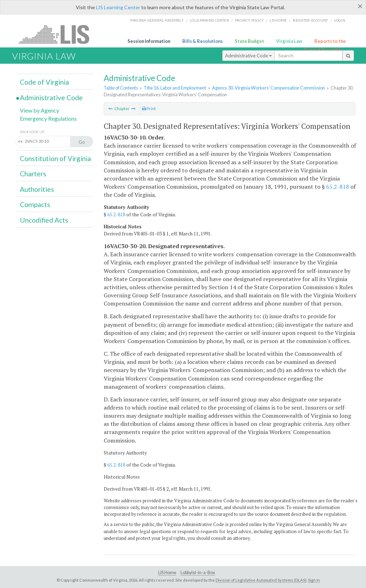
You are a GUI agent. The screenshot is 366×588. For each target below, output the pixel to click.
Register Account (310, 20)
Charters (33, 174)
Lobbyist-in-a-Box (198, 573)
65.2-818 (338, 187)
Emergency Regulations (48, 118)
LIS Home (167, 573)
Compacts (35, 204)
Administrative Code (248, 56)
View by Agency (39, 110)
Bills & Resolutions (202, 41)
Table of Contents (121, 88)
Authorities (37, 189)
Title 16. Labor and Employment (175, 88)
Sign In (314, 580)
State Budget (249, 41)
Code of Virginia (44, 82)
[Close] (360, 6)
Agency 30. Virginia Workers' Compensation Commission (268, 88)
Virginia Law (289, 41)
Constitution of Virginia (55, 158)
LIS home (278, 20)
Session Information (149, 41)
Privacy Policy (250, 20)
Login (340, 20)
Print (149, 109)
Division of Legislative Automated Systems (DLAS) (261, 580)
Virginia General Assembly (157, 20)
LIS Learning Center (118, 7)
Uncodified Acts (44, 220)
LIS (58, 34)
